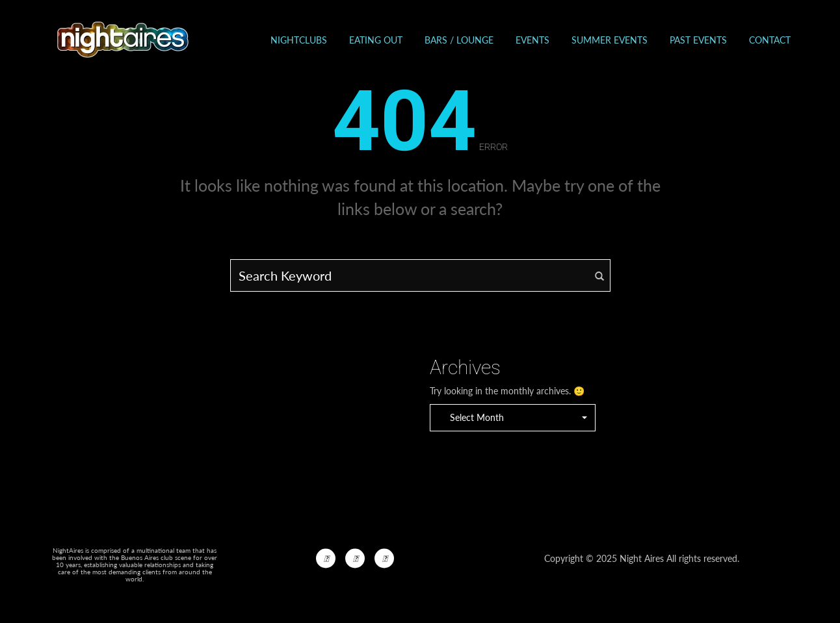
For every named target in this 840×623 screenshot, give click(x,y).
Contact (770, 40)
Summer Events (610, 40)
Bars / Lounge (459, 40)
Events (532, 40)
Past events (698, 40)
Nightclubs (299, 40)
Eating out (376, 40)
